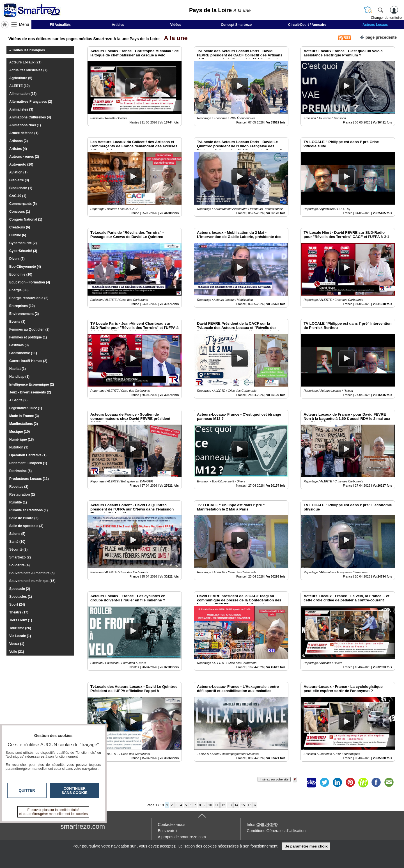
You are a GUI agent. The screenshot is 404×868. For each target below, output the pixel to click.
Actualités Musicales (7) (28, 70)
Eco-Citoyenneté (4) (25, 267)
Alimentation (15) (23, 94)
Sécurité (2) (18, 549)
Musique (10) (19, 432)
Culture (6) (18, 235)
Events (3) (17, 322)
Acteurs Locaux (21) (25, 62)
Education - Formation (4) (30, 282)
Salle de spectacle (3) (26, 526)
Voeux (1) (17, 644)
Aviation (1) (18, 172)
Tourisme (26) (20, 628)
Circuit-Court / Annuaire (307, 25)
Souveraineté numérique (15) (32, 581)
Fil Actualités (60, 25)
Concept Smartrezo (236, 25)
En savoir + (168, 831)
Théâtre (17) (19, 612)
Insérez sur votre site (274, 779)
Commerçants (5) (23, 204)
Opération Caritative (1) (28, 455)
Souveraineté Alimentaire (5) (32, 573)
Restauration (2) (22, 494)
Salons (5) (17, 534)
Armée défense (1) (24, 133)
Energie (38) (19, 290)
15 (243, 805)
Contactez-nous (172, 825)
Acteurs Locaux (375, 25)
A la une (174, 38)
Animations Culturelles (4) (30, 117)
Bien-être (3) (19, 180)
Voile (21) (17, 652)
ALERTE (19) (19, 86)
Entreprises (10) (22, 306)
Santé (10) (17, 542)
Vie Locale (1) (20, 636)
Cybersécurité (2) (23, 243)
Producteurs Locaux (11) (29, 479)
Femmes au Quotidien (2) (29, 329)
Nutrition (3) (19, 447)
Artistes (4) (18, 149)
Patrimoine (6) (20, 471)
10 (210, 805)
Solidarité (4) (19, 565)
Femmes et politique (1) (28, 337)
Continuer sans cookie (75, 791)
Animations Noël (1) (25, 125)
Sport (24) (17, 604)
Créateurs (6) (20, 227)
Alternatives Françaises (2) (31, 102)
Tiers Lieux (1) (21, 620)
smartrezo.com (83, 826)
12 (223, 805)
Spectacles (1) (21, 597)
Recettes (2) (19, 487)
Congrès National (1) (26, 219)
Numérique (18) (21, 439)
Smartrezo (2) (20, 557)
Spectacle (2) (20, 589)
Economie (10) (21, 274)
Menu (24, 24)
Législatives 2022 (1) (26, 408)
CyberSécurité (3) (23, 251)
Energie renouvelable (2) (29, 298)
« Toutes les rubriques (27, 50)
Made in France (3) (24, 416)
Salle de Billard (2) (24, 518)
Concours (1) (20, 212)
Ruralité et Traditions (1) (28, 510)
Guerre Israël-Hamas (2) (28, 361)
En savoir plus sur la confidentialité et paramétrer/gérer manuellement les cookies (53, 812)
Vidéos (176, 25)
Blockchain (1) (21, 188)
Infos (262, 825)
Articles (118, 25)
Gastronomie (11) (23, 353)
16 (250, 805)
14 (236, 805)
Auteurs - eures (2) (24, 157)
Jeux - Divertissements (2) (30, 392)
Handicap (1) (19, 377)
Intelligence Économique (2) (32, 384)
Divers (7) (17, 259)
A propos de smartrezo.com (182, 837)
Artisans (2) (19, 141)
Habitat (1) (18, 369)
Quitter (27, 790)
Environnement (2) (24, 314)
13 (230, 805)
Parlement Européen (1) (28, 463)
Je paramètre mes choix (306, 846)
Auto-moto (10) (21, 164)
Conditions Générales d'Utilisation (276, 831)
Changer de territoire (386, 18)
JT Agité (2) (18, 400)
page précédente (378, 37)
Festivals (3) (19, 345)
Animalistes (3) (21, 109)
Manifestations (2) (24, 424)
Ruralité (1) (18, 502)
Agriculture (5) (21, 78)
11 (217, 805)
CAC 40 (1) (18, 196)
